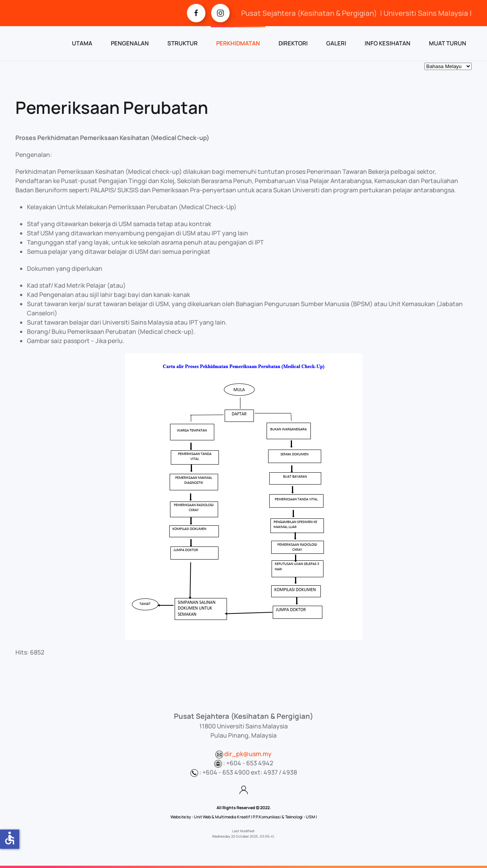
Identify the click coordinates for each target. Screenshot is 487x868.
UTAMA (82, 43)
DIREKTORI (293, 43)
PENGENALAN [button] (130, 43)
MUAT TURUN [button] (448, 43)
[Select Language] (448, 66)
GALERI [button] (336, 43)
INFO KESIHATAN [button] (388, 43)
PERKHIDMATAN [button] (238, 43)
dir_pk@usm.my (248, 754)
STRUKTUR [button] (183, 43)
